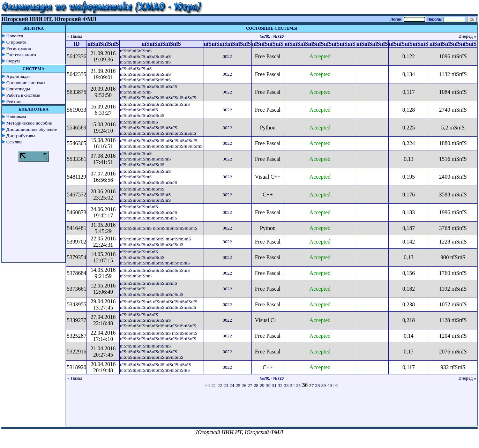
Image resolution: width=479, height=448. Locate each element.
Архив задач (18, 76)
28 (256, 385)
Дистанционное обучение (32, 129)
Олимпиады (18, 89)
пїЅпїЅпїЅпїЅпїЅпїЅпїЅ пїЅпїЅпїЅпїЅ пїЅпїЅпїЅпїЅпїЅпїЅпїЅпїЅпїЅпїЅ (156, 242)
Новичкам (16, 117)
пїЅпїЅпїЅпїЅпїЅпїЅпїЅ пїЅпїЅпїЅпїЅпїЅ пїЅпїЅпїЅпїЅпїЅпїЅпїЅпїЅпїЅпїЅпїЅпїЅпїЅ (161, 143)
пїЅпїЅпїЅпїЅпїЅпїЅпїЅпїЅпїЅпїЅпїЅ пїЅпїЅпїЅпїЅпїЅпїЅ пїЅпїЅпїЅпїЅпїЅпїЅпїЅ (155, 110)
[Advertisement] (272, 410)
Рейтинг (14, 101)
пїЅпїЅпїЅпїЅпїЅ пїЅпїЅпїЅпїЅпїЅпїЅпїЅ (159, 228)
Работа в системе (23, 95)
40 (330, 385)
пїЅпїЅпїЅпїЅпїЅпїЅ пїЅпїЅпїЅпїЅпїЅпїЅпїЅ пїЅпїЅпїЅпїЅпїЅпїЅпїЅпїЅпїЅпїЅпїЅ (155, 257)
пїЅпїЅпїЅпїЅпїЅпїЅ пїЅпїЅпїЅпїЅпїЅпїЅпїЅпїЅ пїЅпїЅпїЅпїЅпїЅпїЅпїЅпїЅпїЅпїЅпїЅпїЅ (158, 320)
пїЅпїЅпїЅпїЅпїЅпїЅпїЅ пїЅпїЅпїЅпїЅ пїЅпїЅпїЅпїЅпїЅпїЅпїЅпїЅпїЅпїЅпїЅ (156, 367)
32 (280, 385)
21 (214, 385)
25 (238, 385)
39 (324, 385)
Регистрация (19, 48)
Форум (13, 61)
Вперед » (467, 36)
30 (268, 385)
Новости (15, 36)
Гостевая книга (21, 55)
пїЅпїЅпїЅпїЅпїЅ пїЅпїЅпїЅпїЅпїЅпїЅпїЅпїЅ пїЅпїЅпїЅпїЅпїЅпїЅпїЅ (145, 159)
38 (317, 385)
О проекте (16, 42)
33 (286, 385)
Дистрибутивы (21, 136)
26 (244, 385)
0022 (227, 56)
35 (298, 385)
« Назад (75, 36)
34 (292, 385)
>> (336, 385)
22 (220, 385)
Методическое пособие (29, 123)
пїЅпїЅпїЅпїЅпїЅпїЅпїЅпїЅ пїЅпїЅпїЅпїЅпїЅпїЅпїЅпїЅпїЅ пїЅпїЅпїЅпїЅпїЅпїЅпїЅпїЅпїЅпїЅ (152, 352)
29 (262, 385)
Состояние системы (26, 83)
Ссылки (14, 142)
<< (207, 385)
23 (226, 385)
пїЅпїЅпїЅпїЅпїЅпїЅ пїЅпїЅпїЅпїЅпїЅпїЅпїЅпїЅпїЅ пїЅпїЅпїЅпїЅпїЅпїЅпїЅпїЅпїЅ (149, 212)
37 (311, 385)
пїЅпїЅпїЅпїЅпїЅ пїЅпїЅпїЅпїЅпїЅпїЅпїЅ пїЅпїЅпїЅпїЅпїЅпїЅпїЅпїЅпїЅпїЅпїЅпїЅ (159, 304)
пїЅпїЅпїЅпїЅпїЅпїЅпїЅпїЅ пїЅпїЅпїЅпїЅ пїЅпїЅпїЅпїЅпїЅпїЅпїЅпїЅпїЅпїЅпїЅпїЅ (159, 336)
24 (232, 385)
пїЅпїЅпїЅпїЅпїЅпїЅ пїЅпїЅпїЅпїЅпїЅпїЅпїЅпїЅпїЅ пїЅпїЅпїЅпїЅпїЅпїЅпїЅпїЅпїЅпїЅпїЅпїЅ (158, 128)
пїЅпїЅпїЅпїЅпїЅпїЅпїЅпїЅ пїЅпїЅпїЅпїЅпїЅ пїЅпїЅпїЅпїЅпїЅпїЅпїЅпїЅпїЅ (149, 177)
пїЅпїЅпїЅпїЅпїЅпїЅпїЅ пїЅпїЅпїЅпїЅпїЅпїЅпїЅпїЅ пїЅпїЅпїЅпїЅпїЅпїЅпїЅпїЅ (145, 195)
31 (274, 385)
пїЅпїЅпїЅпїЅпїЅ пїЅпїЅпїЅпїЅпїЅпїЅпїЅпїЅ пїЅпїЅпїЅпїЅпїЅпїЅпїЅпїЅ (145, 56)
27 (250, 385)
